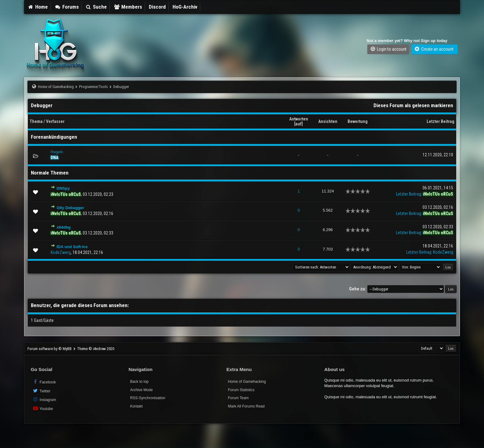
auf (298, 124)
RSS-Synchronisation (148, 398)
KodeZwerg (61, 252)
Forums (67, 7)
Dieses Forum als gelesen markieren (413, 105)
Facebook (44, 382)
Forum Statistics (241, 390)
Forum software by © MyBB (50, 349)
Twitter (41, 391)
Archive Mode (141, 390)
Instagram (44, 399)
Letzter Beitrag (440, 121)
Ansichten (328, 121)
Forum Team (238, 398)
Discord (157, 7)
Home (38, 7)
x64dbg (64, 227)
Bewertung (358, 121)
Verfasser (55, 121)
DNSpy (63, 188)
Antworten (299, 119)
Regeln (57, 152)
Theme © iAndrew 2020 (96, 349)
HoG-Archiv (185, 7)
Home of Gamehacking (56, 87)
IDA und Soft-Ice (72, 247)
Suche (96, 7)
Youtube (42, 408)
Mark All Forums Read (246, 406)
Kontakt (136, 406)
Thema (36, 121)
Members (128, 7)
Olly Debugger (70, 208)
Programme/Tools (93, 87)
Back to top (139, 382)
